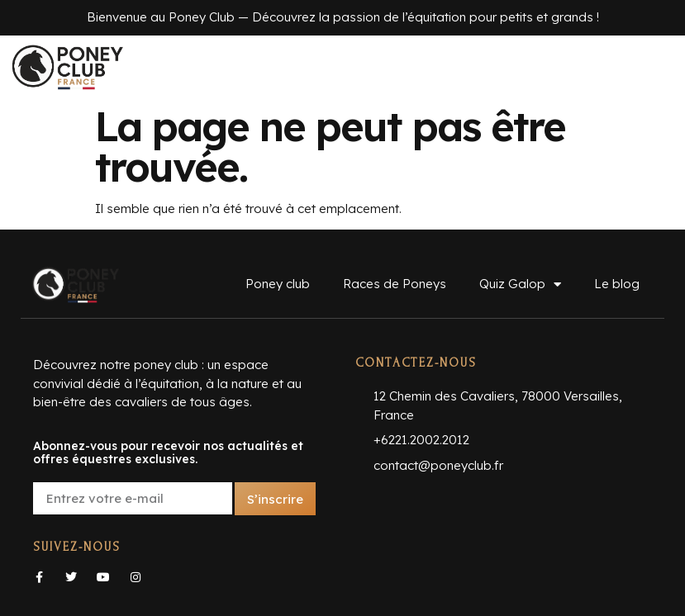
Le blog (617, 284)
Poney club (278, 284)
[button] (342, 67)
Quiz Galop (520, 284)
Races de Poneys (395, 284)
